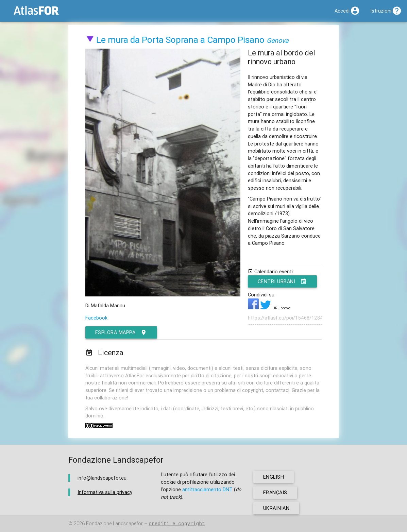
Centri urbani (282, 281)
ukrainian (276, 508)
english (274, 477)
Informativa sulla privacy (105, 492)
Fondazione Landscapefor (114, 524)
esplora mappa (121, 332)
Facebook (96, 318)
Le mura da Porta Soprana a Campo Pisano (180, 40)
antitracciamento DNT (207, 489)
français (275, 492)
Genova (278, 40)
